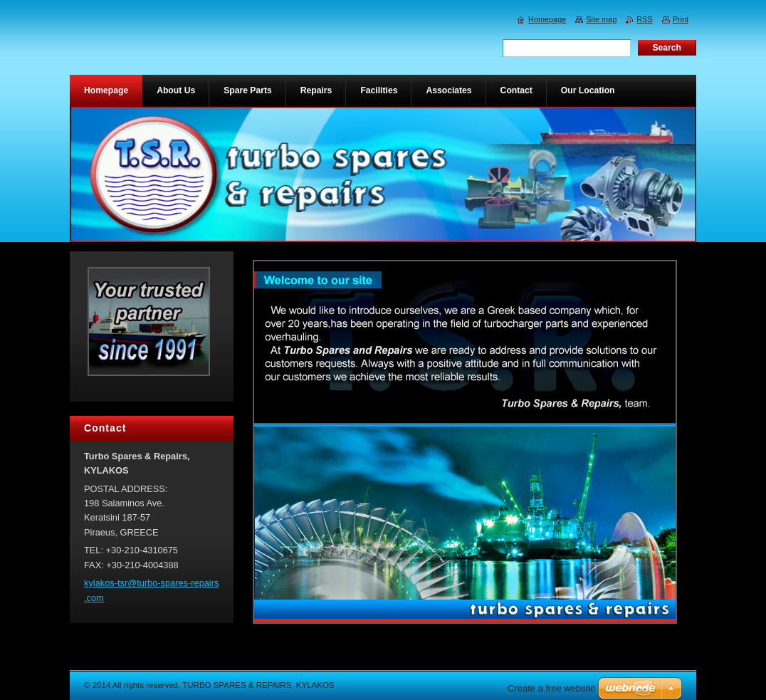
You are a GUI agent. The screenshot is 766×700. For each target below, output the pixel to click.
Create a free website (552, 688)
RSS (644, 19)
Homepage (547, 19)
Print (681, 19)
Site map (601, 19)
